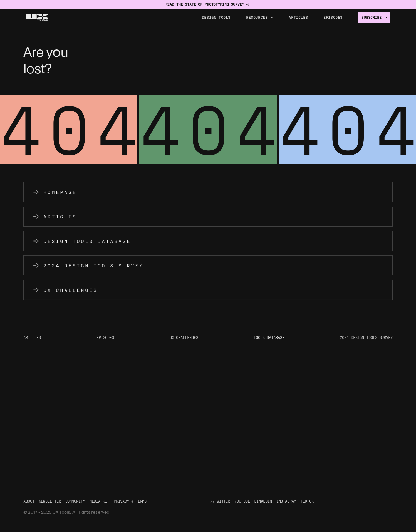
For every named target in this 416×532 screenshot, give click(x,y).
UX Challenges (184, 337)
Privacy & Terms (130, 501)
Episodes (333, 17)
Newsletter (50, 501)
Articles (298, 17)
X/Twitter (220, 501)
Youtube (242, 501)
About (29, 501)
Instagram (286, 501)
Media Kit (99, 501)
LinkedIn (263, 501)
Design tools (216, 17)
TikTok (307, 501)
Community (75, 501)
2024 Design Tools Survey (366, 337)
